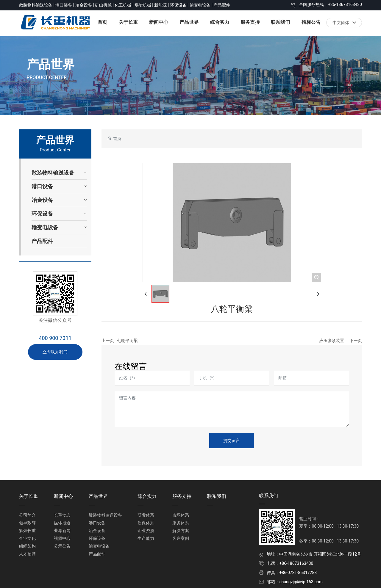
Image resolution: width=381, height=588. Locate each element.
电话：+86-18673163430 (290, 563)
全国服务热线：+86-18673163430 (330, 4)
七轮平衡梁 (127, 341)
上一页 (108, 341)
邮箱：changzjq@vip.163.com (295, 582)
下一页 (356, 341)
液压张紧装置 (332, 341)
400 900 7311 (55, 338)
